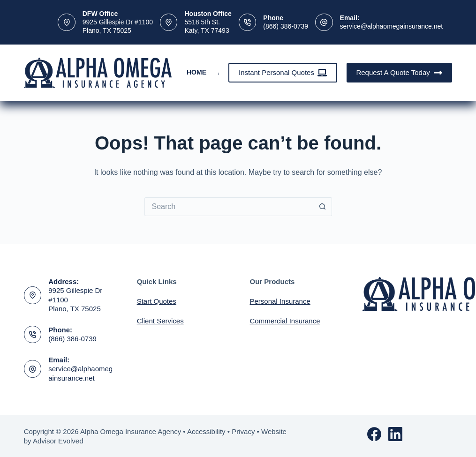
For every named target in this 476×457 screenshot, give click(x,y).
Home (196, 72)
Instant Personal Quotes (283, 73)
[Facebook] (374, 434)
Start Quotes (157, 301)
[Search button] (323, 207)
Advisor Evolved (58, 441)
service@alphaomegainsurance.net (392, 26)
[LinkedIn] (395, 434)
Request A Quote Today (399, 73)
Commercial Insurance (285, 321)
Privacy (243, 431)
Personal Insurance (280, 301)
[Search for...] (229, 207)
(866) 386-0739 (286, 26)
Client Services (160, 321)
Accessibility (206, 431)
